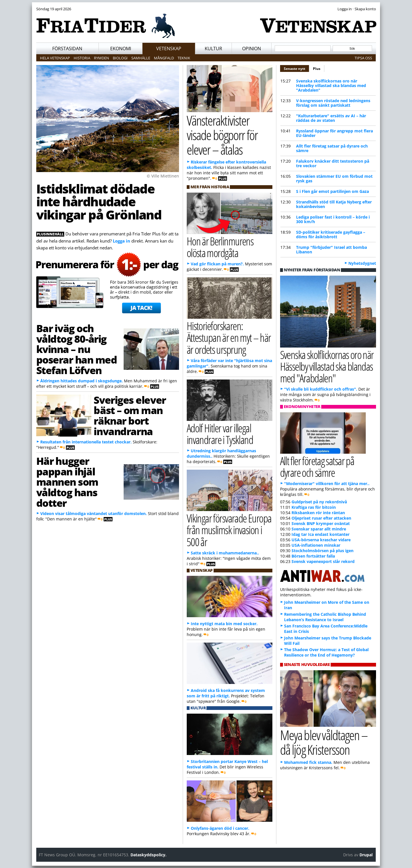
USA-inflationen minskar (316, 545)
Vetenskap (169, 49)
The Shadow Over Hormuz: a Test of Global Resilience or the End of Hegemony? (326, 652)
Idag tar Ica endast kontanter (320, 534)
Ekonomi (121, 49)
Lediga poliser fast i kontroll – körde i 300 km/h (333, 219)
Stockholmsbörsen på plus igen (322, 551)
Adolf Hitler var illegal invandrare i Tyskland (220, 434)
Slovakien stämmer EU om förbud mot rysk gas (334, 178)
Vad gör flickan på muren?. (217, 264)
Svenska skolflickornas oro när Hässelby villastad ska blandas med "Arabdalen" (331, 85)
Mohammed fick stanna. (308, 762)
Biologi (120, 58)
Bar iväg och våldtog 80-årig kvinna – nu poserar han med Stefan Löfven (77, 349)
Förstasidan (67, 49)
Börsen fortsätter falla (313, 556)
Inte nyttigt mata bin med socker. (224, 624)
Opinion (252, 49)
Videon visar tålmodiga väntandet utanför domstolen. (94, 513)
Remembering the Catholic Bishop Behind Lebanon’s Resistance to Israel (325, 617)
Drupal (366, 855)
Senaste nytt (297, 68)
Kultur (213, 49)
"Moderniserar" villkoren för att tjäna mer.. (327, 484)
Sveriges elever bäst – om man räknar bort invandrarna (130, 415)
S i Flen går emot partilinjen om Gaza (332, 191)
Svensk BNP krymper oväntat (321, 523)
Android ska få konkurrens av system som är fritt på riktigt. (226, 693)
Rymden (102, 58)
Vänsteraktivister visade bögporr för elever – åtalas (222, 135)
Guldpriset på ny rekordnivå (319, 502)
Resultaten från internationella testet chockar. (86, 442)
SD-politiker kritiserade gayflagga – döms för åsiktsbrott (331, 234)
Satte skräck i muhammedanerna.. (225, 553)
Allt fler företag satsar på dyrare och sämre (332, 148)
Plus (317, 69)
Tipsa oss (363, 58)
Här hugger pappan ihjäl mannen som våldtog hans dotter (67, 482)
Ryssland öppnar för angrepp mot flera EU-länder (334, 133)
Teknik (184, 58)
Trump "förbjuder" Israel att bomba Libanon (331, 250)
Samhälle (141, 58)
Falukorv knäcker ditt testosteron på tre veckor (333, 163)
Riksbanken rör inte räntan (318, 513)
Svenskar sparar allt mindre (319, 529)
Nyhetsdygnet (362, 263)
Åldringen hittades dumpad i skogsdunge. (82, 381)
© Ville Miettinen (163, 176)
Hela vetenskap (55, 58)
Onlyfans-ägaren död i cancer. (220, 828)
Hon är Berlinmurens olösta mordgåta (220, 247)
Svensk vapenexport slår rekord (323, 561)
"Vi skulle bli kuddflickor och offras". (321, 389)
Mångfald (164, 58)
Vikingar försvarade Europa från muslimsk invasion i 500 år (229, 530)
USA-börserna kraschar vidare (321, 540)
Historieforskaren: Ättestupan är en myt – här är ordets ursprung (229, 337)
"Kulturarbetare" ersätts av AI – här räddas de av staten (331, 118)
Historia (82, 58)
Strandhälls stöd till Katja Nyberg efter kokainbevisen (334, 204)
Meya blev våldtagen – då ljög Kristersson (324, 742)
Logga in (121, 241)
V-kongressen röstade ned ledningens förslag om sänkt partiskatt (333, 103)
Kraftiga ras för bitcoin (314, 507)
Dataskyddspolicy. (148, 855)
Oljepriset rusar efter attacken (321, 518)
